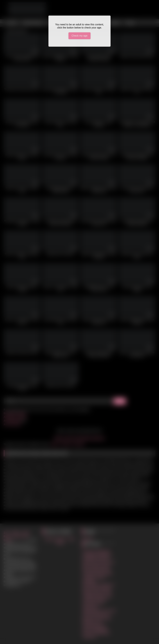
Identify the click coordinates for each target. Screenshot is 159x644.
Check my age (79, 36)
